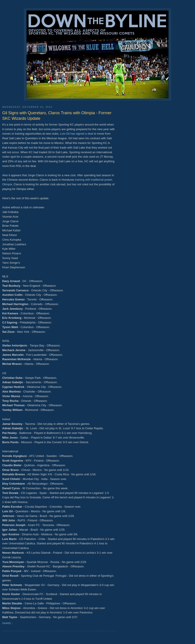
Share (7, 623)
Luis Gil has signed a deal (77, 134)
